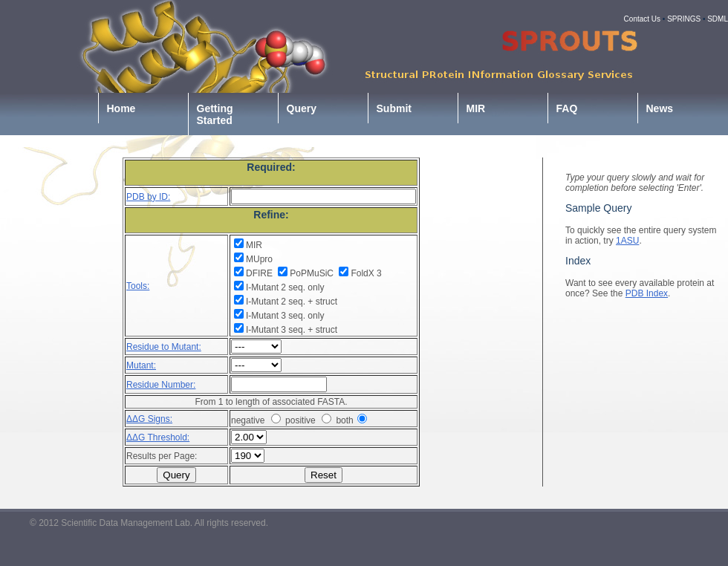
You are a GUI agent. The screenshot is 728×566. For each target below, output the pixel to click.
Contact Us (642, 19)
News (660, 108)
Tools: (138, 286)
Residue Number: (161, 385)
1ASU (627, 241)
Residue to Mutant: (164, 347)
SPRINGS (684, 19)
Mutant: (141, 365)
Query (302, 108)
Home (121, 108)
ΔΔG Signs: (149, 419)
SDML (718, 19)
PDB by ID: (148, 197)
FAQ (567, 108)
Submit (394, 108)
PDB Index (647, 293)
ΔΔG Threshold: (158, 437)
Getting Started (215, 114)
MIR (476, 108)
